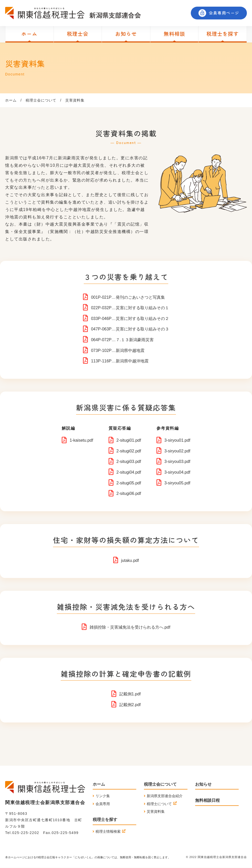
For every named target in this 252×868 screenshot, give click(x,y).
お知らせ (126, 34)
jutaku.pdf (130, 560)
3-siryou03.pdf (177, 461)
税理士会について (41, 100)
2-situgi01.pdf (129, 440)
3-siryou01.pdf (177, 440)
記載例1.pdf (130, 694)
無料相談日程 (207, 800)
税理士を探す (223, 34)
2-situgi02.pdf (129, 451)
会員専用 (103, 804)
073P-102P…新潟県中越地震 (118, 350)
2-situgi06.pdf (129, 493)
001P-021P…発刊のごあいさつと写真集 (128, 297)
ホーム (29, 34)
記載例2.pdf (130, 705)
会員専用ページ (224, 13)
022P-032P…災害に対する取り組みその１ (130, 308)
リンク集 (103, 796)
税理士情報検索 (108, 831)
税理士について (159, 804)
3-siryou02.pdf (177, 451)
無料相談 (174, 34)
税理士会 (78, 34)
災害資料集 (156, 811)
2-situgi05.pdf (129, 483)
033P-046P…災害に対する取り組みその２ (130, 319)
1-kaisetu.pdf (81, 440)
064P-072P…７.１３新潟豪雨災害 (122, 340)
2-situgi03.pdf (129, 461)
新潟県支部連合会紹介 (165, 796)
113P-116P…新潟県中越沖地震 (120, 361)
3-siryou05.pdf (177, 483)
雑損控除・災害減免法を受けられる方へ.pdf (130, 627)
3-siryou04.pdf (177, 472)
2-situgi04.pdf (129, 472)
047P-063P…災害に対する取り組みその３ (130, 329)
